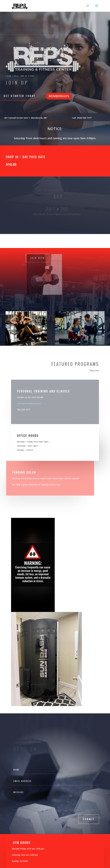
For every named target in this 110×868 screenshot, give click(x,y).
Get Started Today (20, 96)
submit (89, 819)
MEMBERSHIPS (59, 96)
